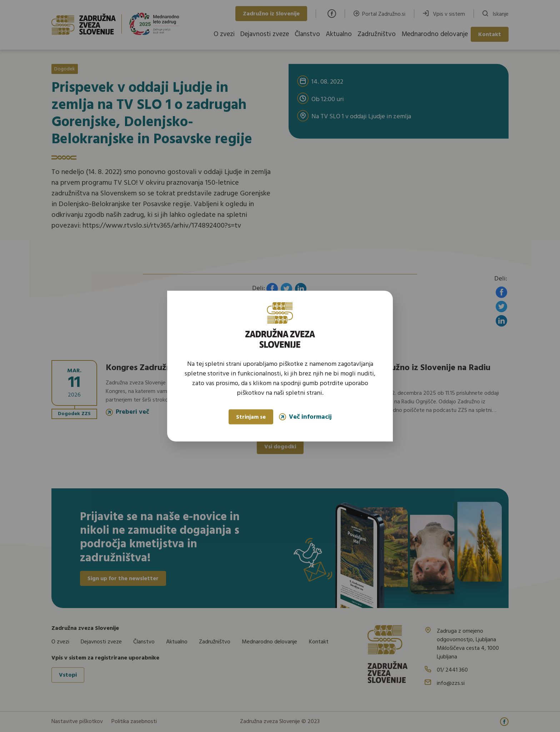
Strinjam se (251, 417)
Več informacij (305, 417)
